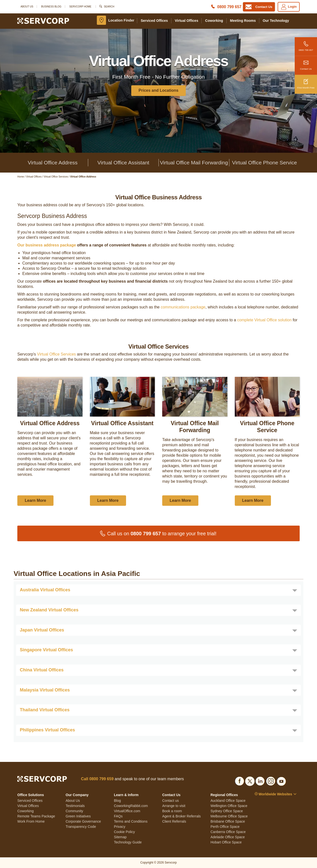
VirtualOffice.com (127, 811)
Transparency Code (81, 827)
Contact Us (306, 63)
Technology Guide (128, 842)
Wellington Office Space (229, 806)
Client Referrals (174, 821)
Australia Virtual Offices (45, 590)
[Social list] (239, 780)
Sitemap (120, 837)
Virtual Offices (187, 21)
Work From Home (31, 821)
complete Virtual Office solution (264, 320)
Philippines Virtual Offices (47, 730)
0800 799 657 (306, 44)
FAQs (118, 816)
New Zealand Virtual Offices (49, 610)
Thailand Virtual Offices (45, 710)
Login (289, 7)
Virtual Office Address (53, 163)
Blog (117, 801)
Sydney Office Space (227, 811)
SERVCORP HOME (80, 7)
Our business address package (47, 245)
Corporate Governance (83, 821)
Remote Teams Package (36, 816)
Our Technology (276, 21)
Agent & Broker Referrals (182, 816)
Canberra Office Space (228, 832)
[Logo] (43, 21)
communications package (183, 307)
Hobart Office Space (226, 842)
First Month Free (306, 82)
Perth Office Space (225, 827)
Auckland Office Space (228, 801)
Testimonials (75, 806)
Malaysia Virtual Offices (45, 690)
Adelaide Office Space (228, 837)
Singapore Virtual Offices (46, 650)
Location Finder (121, 20)
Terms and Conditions (131, 821)
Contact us (171, 801)
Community (74, 811)
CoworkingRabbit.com (131, 806)
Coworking (214, 21)
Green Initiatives (78, 816)
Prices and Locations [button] (159, 90)
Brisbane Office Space (228, 821)
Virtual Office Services (57, 354)
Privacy (120, 827)
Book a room (172, 811)
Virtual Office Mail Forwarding (194, 163)
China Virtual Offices (42, 670)
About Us (27, 7)
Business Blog (51, 7)
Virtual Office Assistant (123, 163)
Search (109, 7)
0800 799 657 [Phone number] (229, 7)
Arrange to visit (174, 806)
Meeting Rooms (243, 21)
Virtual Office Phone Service (264, 163)
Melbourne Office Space (229, 816)
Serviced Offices (154, 21)
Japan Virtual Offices (42, 630)
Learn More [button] (35, 500)
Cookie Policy (124, 832)
